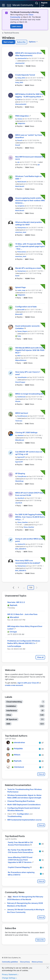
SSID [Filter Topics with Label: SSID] (8, 724)
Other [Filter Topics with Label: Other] (9, 715)
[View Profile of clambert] (21, 435)
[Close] (48, 969)
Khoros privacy (37, 962)
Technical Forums (10, 33)
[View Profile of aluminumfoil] (22, 58)
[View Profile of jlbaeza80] (21, 310)
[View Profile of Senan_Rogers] (23, 331)
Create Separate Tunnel (25, 75)
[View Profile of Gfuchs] (18, 401)
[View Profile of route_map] (21, 290)
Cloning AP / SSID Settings (26, 432)
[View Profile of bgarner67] (21, 457)
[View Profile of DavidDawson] (22, 416)
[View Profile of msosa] (20, 119)
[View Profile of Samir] (17, 276)
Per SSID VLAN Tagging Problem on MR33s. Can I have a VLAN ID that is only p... (30, 517)
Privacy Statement (9, 976)
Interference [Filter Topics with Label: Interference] (12, 710)
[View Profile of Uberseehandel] (21, 104)
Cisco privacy (25, 962)
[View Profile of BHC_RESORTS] (21, 549)
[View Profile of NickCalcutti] (22, 182)
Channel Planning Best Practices (21, 801)
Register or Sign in (44, 5)
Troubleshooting (14, 816)
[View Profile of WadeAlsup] (19, 481)
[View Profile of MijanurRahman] (21, 360)
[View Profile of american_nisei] (21, 232)
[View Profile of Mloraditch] (14, 617)
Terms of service (16, 965)
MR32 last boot (22, 413)
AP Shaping (20, 473)
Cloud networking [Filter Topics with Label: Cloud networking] (14, 702)
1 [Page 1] (18, 587)
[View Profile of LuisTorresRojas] (14, 646)
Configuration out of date (26, 307)
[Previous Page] (14, 588)
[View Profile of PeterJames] (22, 252)
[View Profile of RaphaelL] (14, 605)
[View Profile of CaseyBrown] (22, 476)
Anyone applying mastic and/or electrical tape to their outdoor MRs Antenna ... (30, 200)
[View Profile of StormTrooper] (20, 382)
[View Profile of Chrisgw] (13, 632)
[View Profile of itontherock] (21, 397)
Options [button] (32, 42)
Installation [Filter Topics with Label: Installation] (11, 706)
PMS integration (22, 116)
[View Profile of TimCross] (19, 421)
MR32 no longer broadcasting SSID (30, 394)
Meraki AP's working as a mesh (28, 268)
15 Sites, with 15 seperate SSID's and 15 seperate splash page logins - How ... (30, 246)
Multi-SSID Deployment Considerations (24, 805)
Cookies (5, 965)
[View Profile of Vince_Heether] (23, 522)
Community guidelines (10, 962)
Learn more (17, 26)
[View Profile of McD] (19, 356)
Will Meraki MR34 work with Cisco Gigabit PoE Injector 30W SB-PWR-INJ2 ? (30, 350)
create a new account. (14, 685)
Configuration (23, 814)
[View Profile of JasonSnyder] (22, 377)
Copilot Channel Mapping (19, 867)
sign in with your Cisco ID (28, 683)
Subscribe (21, 42)
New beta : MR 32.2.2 (16, 602)
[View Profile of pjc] (18, 162)
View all (40, 657)
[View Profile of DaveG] (20, 140)
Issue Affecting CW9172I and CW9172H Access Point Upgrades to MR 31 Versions (20, 860)
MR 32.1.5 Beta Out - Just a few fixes (22, 614)
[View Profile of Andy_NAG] (21, 78)
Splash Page (20, 287)
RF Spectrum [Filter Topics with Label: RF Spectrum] (12, 719)
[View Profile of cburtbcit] (21, 498)
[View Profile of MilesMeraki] (20, 440)
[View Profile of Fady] (19, 336)
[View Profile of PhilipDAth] (21, 123)
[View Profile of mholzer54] (21, 544)
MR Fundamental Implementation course (24, 820)
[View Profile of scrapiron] (21, 206)
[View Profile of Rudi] (19, 99)
